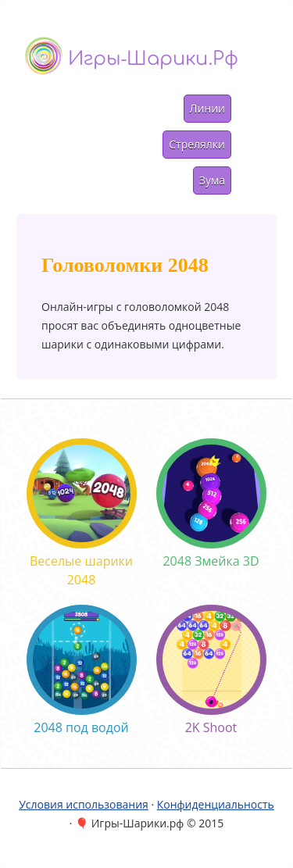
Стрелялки (197, 144)
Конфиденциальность (216, 804)
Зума (212, 180)
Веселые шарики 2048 (82, 513)
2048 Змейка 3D (211, 504)
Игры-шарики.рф (154, 59)
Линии (207, 108)
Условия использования (84, 804)
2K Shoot (211, 670)
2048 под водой (82, 670)
